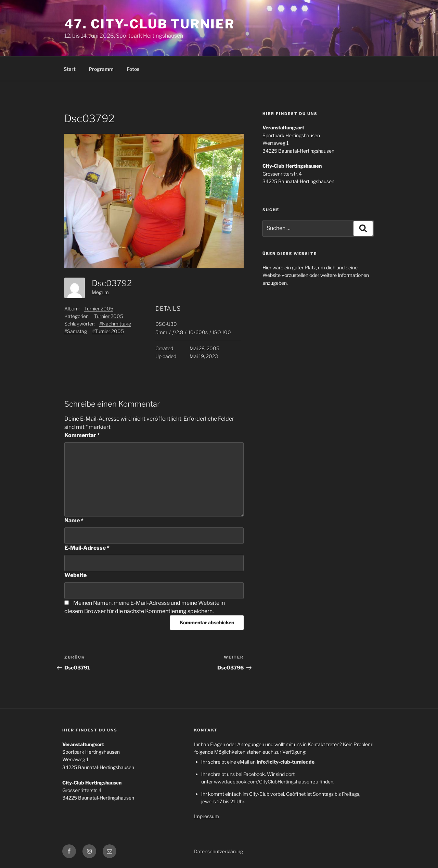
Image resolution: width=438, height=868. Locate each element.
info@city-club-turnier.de (286, 762)
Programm (101, 69)
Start (70, 69)
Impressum (207, 816)
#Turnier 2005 (108, 331)
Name (74, 520)
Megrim (100, 292)
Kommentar (82, 435)
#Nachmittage (115, 324)
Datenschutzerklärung (218, 851)
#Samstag (76, 331)
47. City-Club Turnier (149, 24)
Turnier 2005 (99, 309)
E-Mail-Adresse (87, 548)
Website (75, 575)
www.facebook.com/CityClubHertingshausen (263, 782)
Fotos (133, 69)
